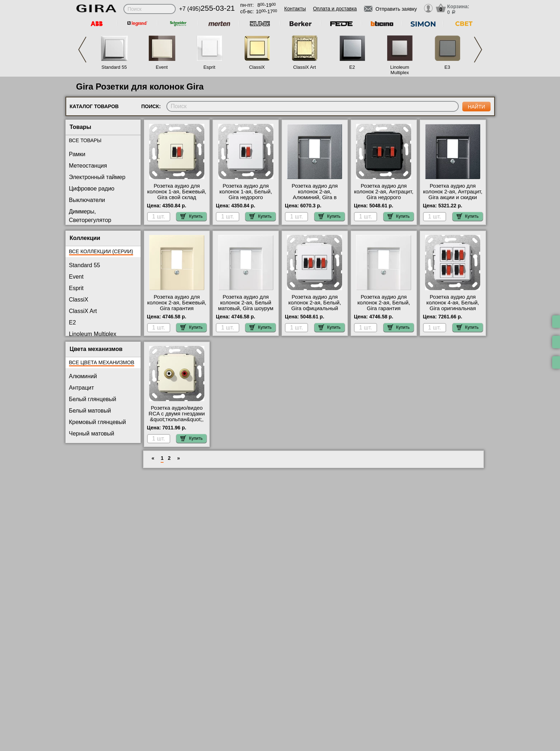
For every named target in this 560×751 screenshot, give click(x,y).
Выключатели (87, 200)
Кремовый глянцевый (98, 422)
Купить (191, 216)
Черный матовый (92, 434)
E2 (352, 67)
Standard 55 (114, 67)
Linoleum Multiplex (400, 70)
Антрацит (82, 388)
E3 (447, 67)
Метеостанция (88, 166)
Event (162, 67)
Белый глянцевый (93, 399)
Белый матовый (90, 411)
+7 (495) (207, 9)
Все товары (85, 140)
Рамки (77, 154)
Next (478, 50)
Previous (82, 50)
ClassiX (257, 67)
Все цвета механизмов (102, 362)
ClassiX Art (305, 67)
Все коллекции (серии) (101, 251)
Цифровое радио (92, 189)
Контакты (295, 9)
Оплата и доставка (335, 9)
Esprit (209, 67)
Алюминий (83, 376)
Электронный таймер (97, 177)
